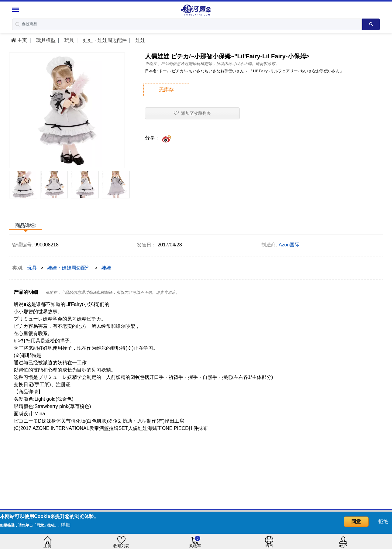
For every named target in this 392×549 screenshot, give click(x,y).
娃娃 (139, 40)
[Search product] (371, 24)
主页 (19, 40)
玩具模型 (45, 40)
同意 (356, 522)
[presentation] (13, 188)
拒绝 (383, 522)
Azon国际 (289, 245)
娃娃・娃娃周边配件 (104, 40)
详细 (66, 525)
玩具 (68, 40)
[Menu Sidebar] (16, 10)
